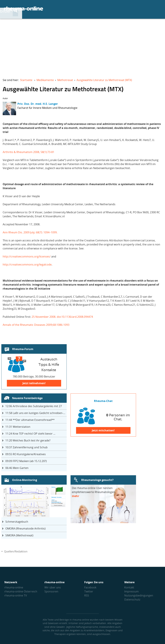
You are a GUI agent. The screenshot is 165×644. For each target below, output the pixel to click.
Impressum (131, 591)
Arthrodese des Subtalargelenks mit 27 (34, 406)
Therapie (109, 9)
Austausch (135, 9)
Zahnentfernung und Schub (26, 447)
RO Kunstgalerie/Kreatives (26, 454)
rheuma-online (14, 587)
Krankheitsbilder (78, 9)
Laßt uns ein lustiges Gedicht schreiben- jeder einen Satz (36, 413)
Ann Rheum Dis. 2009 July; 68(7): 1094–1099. (30, 232)
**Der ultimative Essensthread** (30, 420)
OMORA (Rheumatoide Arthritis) (25, 528)
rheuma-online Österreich (21, 591)
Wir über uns (53, 587)
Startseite (26, 80)
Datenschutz (132, 599)
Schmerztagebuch (17, 522)
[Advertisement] (82, 46)
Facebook (90, 587)
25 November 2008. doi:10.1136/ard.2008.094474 (62, 317)
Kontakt (129, 587)
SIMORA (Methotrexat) (19, 535)
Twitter (89, 591)
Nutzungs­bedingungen (139, 595)
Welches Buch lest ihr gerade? (28, 440)
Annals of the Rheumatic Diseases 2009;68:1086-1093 (36, 325)
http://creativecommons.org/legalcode (27, 264)
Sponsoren (51, 591)
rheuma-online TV (16, 595)
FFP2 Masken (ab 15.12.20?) (26, 461)
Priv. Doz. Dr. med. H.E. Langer (38, 104)
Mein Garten (17, 468)
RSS (87, 595)
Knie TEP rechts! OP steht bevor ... (30, 434)
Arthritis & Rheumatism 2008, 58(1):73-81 (28, 152)
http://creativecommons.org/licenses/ (27, 256)
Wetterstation (18, 427)
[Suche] (158, 9)
